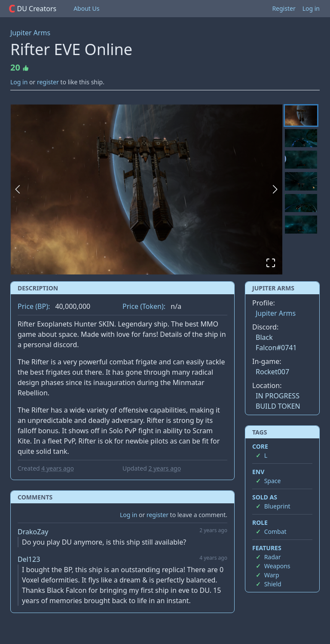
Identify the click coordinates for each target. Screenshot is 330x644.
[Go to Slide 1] (301, 116)
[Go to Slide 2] (301, 138)
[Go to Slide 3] (301, 160)
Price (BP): (34, 306)
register (48, 82)
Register (284, 8)
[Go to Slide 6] (301, 225)
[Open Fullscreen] (271, 263)
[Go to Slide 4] (301, 181)
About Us (86, 8)
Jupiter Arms (30, 33)
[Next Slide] (275, 189)
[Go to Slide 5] (301, 203)
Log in (311, 8)
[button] (146, 189)
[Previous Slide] (18, 189)
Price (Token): (144, 306)
